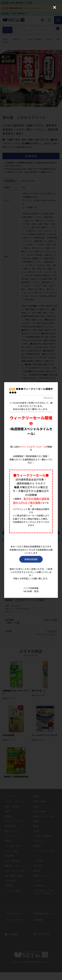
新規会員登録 (31, 559)
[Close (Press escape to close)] (55, 7)
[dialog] (31, 490)
